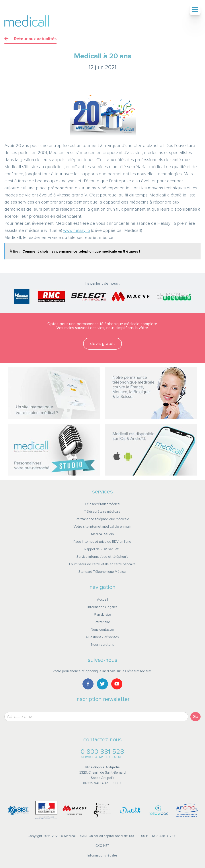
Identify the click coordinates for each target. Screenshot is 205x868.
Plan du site (102, 615)
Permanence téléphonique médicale (102, 519)
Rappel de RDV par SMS (102, 549)
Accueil (102, 600)
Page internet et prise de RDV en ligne (102, 542)
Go (195, 717)
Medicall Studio (102, 534)
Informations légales (102, 607)
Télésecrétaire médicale (102, 512)
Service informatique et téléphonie (102, 557)
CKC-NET (102, 846)
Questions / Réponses (102, 637)
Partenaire (102, 622)
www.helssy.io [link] (77, 230)
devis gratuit (102, 344)
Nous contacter (102, 630)
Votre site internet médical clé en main (102, 527)
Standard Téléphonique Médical (102, 572)
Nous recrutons (102, 645)
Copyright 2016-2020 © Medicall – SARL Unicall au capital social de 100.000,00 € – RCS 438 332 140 (103, 836)
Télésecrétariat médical (102, 504)
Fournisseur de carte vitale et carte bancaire (102, 564)
